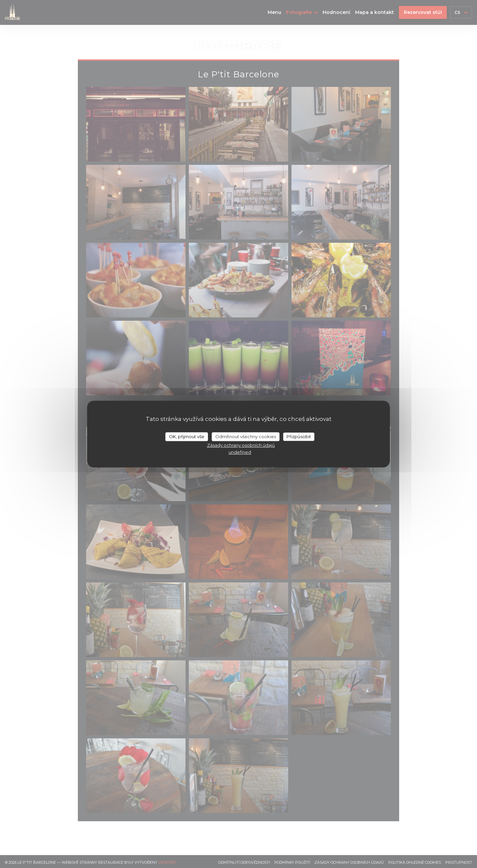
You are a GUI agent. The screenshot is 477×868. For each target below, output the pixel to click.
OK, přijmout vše (187, 436)
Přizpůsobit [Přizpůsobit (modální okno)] (299, 436)
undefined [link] (240, 452)
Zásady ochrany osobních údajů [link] (241, 445)
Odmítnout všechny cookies (246, 436)
